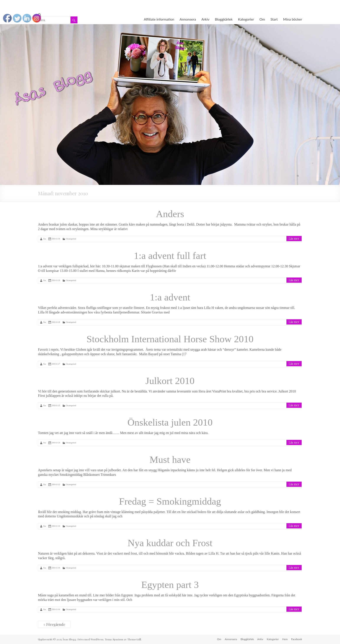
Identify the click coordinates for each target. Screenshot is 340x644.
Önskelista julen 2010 (170, 422)
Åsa (44, 239)
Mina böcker (293, 19)
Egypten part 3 (170, 585)
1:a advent (170, 297)
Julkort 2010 (170, 381)
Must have (170, 460)
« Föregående (54, 624)
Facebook (297, 639)
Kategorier (246, 19)
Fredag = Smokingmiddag (170, 501)
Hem (285, 639)
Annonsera (188, 19)
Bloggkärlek (224, 19)
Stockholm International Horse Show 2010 (170, 339)
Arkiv (205, 19)
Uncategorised (71, 239)
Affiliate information (159, 19)
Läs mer (294, 238)
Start (274, 19)
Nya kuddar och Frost (170, 543)
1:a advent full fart (170, 256)
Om (262, 19)
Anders (170, 214)
